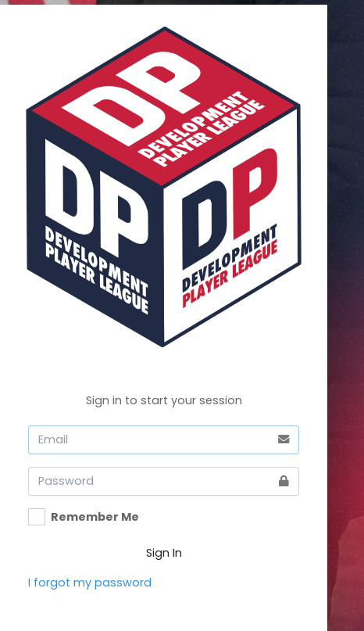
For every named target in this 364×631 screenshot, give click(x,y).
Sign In (164, 553)
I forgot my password (90, 583)
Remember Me (95, 517)
